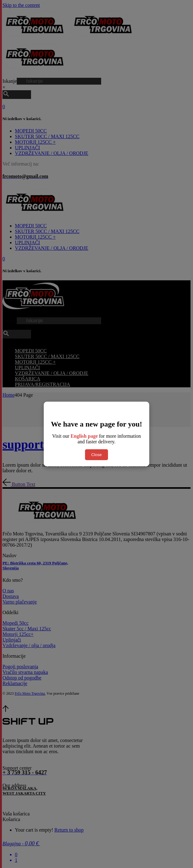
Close (96, 455)
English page (84, 436)
